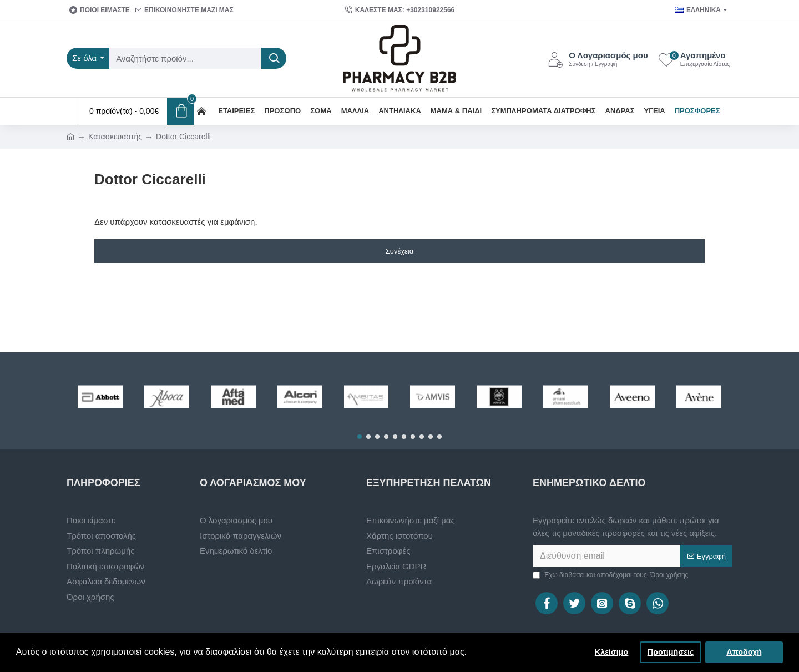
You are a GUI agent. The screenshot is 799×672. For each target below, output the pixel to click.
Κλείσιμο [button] (612, 652)
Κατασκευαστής (115, 137)
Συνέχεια (399, 251)
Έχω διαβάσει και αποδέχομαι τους (611, 575)
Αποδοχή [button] (744, 652)
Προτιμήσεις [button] (671, 652)
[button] (360, 437)
